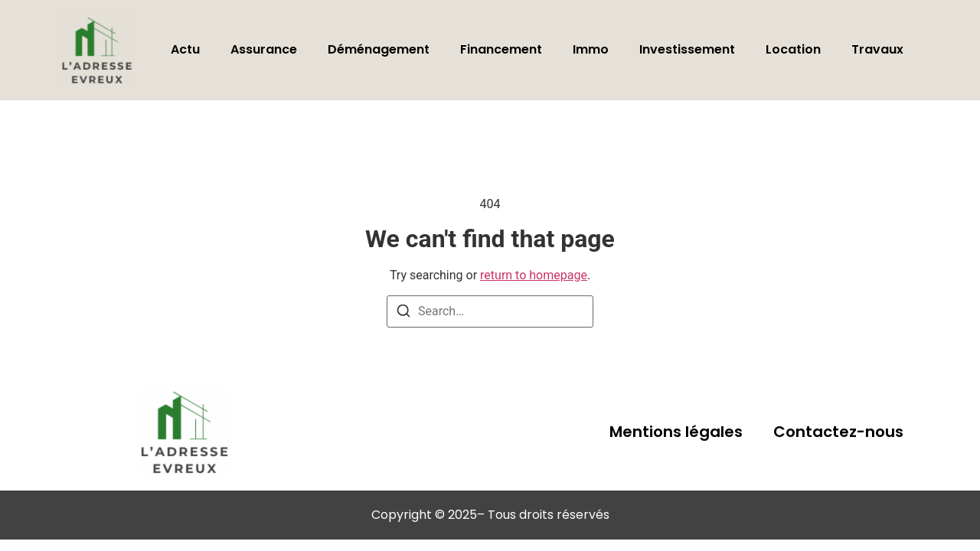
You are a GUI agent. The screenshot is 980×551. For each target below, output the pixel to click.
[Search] (403, 313)
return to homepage (534, 275)
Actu (185, 49)
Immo (591, 49)
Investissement (687, 49)
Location (793, 49)
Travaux (877, 49)
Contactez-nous (838, 432)
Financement (501, 49)
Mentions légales (676, 432)
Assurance (264, 49)
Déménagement (379, 49)
